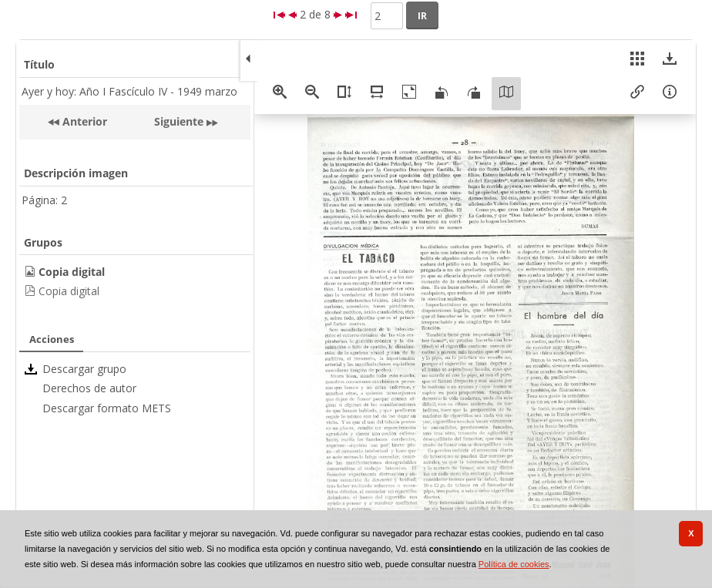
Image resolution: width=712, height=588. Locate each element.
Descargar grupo (84, 369)
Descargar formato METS (107, 408)
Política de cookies (514, 564)
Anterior (83, 121)
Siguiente (179, 121)
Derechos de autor (89, 388)
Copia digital (69, 291)
